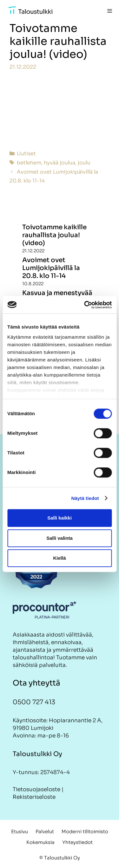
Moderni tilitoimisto (85, 831)
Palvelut (45, 831)
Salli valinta (60, 538)
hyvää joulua (60, 163)
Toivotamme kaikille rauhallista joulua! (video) (54, 235)
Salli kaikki (60, 518)
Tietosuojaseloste (36, 789)
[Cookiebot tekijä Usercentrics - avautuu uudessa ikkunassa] (85, 305)
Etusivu (20, 831)
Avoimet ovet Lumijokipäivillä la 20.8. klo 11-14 (51, 268)
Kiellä (59, 558)
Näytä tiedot (85, 498)
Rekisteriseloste (34, 797)
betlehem (29, 163)
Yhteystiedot (77, 842)
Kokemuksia (40, 842)
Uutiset (26, 154)
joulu (84, 163)
